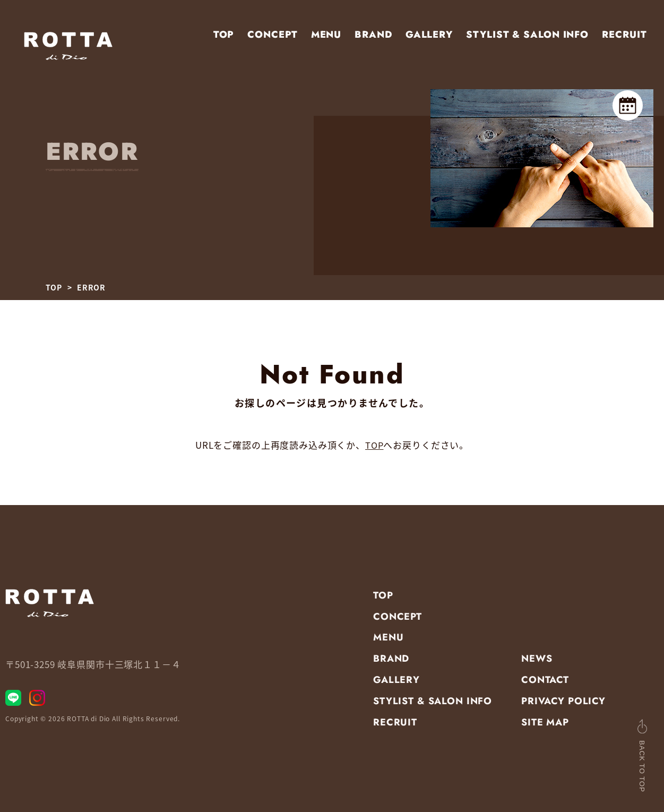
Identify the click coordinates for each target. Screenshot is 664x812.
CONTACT (545, 680)
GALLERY (429, 35)
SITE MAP (545, 722)
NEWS (537, 659)
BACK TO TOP (626, 758)
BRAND (373, 35)
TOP (224, 35)
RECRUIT (624, 35)
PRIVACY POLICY (563, 701)
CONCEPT (272, 35)
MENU (326, 35)
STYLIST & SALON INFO (527, 35)
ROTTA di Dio (88, 722)
